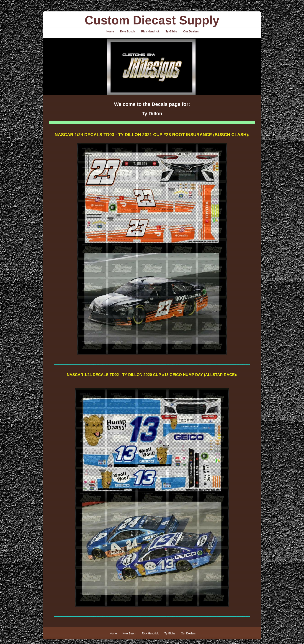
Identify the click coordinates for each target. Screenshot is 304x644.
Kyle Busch (128, 32)
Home (110, 32)
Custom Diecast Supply (152, 20)
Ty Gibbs (171, 32)
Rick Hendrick (150, 32)
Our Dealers (191, 32)
